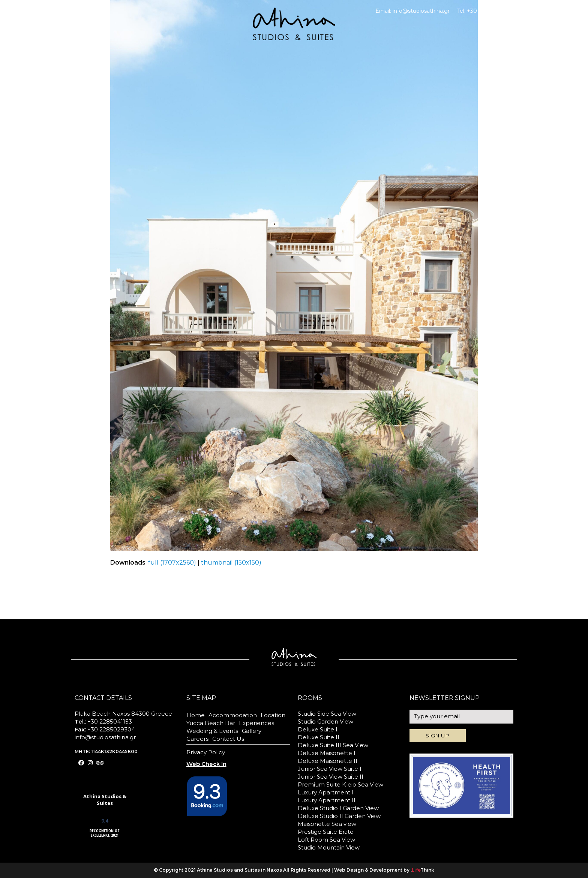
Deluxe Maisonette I (327, 753)
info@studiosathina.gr (421, 11)
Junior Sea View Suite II (331, 777)
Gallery (252, 731)
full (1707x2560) (172, 563)
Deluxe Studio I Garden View (338, 808)
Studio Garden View (325, 721)
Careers (197, 739)
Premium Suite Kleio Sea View (340, 784)
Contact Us (228, 739)
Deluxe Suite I (318, 729)
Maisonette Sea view (327, 824)
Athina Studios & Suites (105, 800)
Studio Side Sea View (327, 714)
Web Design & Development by (384, 870)
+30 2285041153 (487, 11)
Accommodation (233, 715)
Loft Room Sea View (326, 840)
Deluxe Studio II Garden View (339, 816)
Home (196, 715)
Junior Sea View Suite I (330, 769)
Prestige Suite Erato (326, 832)
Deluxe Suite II (319, 737)
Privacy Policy (206, 752)
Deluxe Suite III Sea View (333, 745)
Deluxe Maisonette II (328, 761)
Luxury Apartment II (327, 800)
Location (273, 715)
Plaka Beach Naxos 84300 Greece (123, 714)
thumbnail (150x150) (231, 563)
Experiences (256, 723)
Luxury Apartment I (326, 792)
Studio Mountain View (329, 847)
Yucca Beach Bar (211, 723)
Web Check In (534, 11)
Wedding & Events (212, 731)
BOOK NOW (526, 28)
